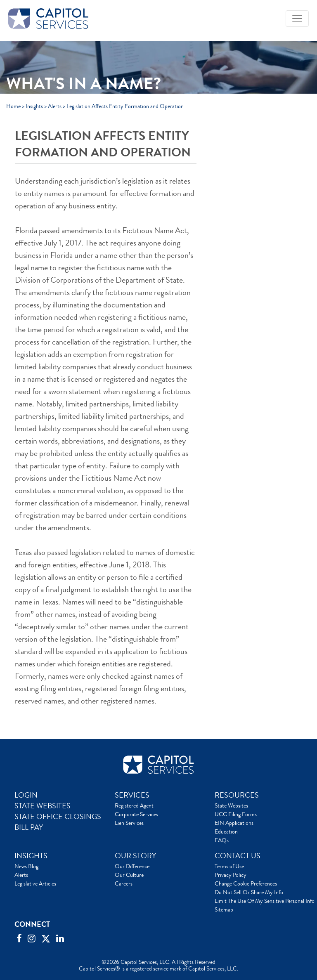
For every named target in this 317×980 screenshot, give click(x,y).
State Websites (231, 805)
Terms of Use (229, 866)
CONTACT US (238, 856)
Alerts (55, 106)
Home (13, 106)
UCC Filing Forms (236, 814)
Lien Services (129, 823)
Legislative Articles (35, 883)
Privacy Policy (231, 875)
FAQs (222, 840)
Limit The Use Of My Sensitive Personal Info (265, 901)
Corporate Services (136, 814)
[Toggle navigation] (297, 19)
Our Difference (132, 866)
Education (226, 831)
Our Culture (129, 875)
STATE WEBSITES (43, 806)
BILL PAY (29, 827)
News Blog (26, 866)
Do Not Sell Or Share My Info (249, 892)
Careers (124, 883)
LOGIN (26, 795)
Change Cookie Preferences (246, 883)
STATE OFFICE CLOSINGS (58, 817)
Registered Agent (134, 805)
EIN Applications (234, 823)
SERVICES (132, 795)
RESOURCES (237, 795)
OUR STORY (135, 856)
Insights (34, 106)
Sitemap (224, 909)
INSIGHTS (31, 856)
